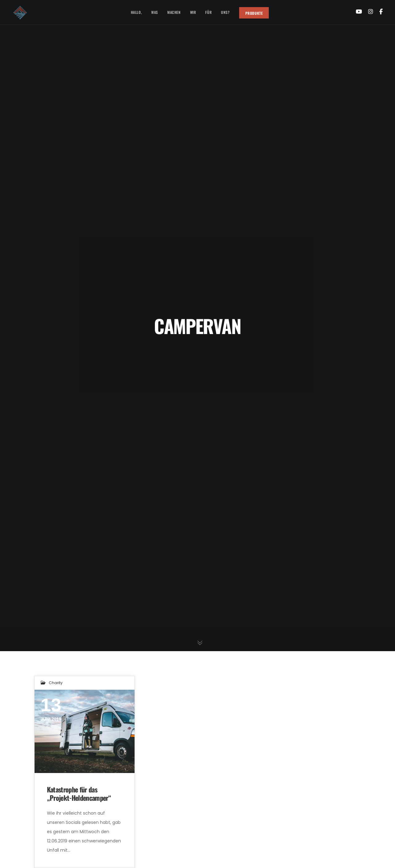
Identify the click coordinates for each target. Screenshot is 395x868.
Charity (56, 683)
